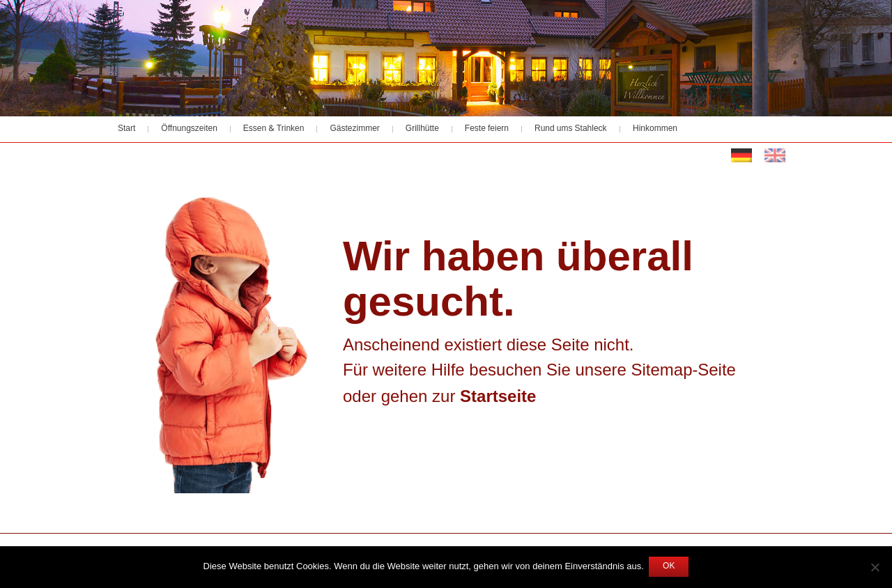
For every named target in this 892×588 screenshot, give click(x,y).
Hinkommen (655, 129)
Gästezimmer (354, 129)
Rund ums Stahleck (571, 129)
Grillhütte (422, 129)
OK (669, 566)
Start (126, 129)
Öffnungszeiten (189, 129)
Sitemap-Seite (684, 371)
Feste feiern (487, 129)
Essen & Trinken (274, 129)
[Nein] (875, 567)
